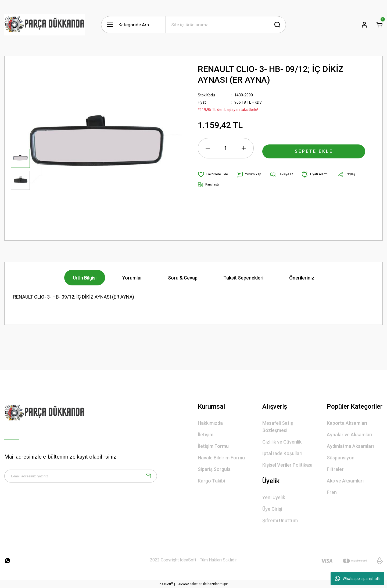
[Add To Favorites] (214, 175)
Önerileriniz (302, 278)
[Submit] (148, 478)
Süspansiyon (341, 458)
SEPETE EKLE (314, 148)
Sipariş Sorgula (214, 469)
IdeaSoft (166, 584)
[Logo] (45, 25)
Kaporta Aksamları (347, 423)
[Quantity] (226, 148)
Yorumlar (132, 278)
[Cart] (379, 25)
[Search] (226, 25)
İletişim (206, 435)
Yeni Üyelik (274, 497)
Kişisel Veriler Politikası (287, 465)
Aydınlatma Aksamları (350, 446)
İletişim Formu (213, 446)
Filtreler (335, 469)
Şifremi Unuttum (280, 520)
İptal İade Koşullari (282, 453)
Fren (332, 492)
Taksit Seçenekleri (243, 278)
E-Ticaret (182, 584)
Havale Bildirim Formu (221, 458)
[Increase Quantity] (244, 148)
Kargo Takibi (211, 481)
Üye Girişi (272, 509)
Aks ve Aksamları (345, 481)
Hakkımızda (210, 423)
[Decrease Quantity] (208, 148)
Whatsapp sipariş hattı (358, 579)
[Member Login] (364, 25)
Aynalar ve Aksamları (350, 435)
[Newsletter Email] (81, 478)
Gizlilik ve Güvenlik (282, 442)
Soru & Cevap (183, 278)
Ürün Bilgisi (85, 278)
